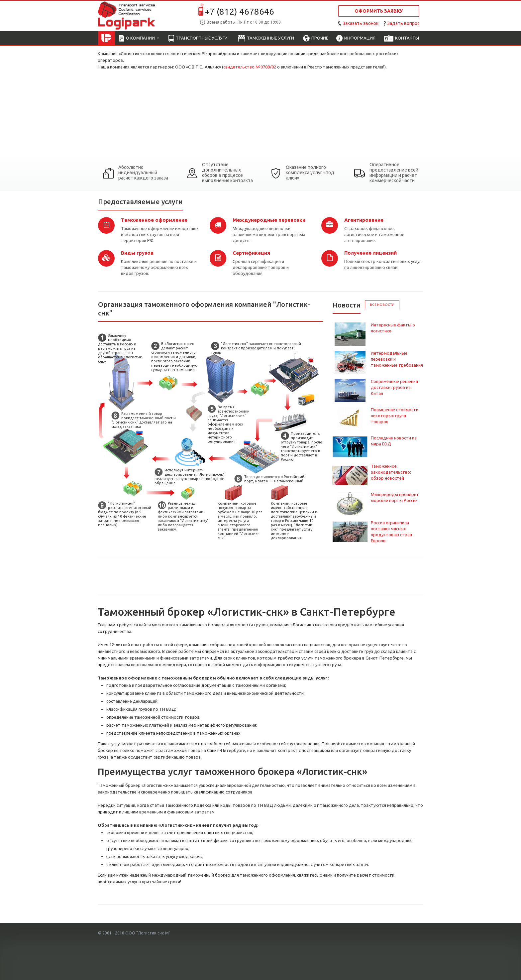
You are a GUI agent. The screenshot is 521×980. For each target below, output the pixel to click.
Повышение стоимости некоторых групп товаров (395, 416)
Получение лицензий (370, 253)
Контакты (402, 38)
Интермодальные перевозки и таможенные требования (397, 359)
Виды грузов (137, 253)
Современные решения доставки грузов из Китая (394, 387)
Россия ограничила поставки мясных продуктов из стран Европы (391, 532)
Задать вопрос (403, 23)
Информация (356, 38)
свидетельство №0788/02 (250, 67)
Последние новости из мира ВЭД (394, 441)
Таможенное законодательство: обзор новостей (391, 472)
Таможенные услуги (266, 38)
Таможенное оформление (154, 220)
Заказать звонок (361, 23)
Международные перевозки (269, 220)
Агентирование (364, 220)
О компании (139, 38)
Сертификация (251, 253)
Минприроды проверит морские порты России (395, 497)
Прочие (316, 38)
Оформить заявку (379, 11)
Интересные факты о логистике (393, 328)
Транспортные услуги (198, 38)
